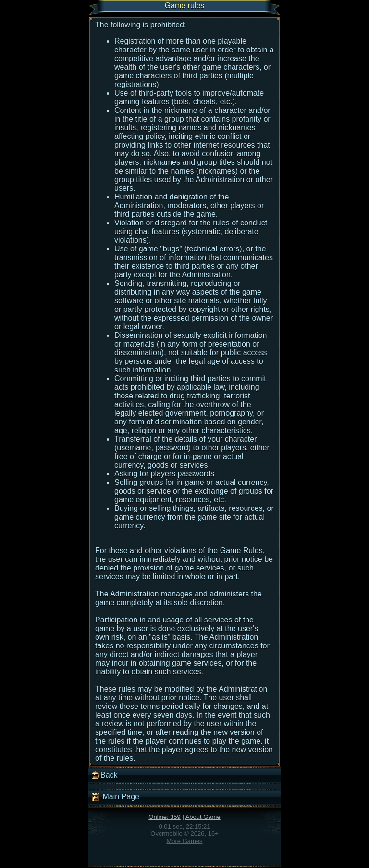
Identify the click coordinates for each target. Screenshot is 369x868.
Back (104, 775)
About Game (203, 817)
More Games (184, 841)
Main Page (115, 797)
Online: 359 (165, 817)
